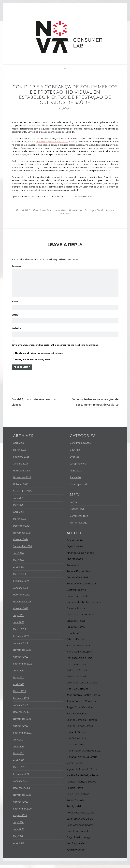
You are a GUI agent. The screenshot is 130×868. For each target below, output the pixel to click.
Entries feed (77, 512)
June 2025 (19, 501)
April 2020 (19, 846)
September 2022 (22, 667)
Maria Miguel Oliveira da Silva (50, 210)
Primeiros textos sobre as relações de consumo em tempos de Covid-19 (93, 402)
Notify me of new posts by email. (33, 357)
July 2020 (18, 826)
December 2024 (22, 529)
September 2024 (22, 550)
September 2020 (22, 812)
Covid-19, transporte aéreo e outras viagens (33, 400)
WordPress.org (78, 526)
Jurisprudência (78, 467)
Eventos (75, 460)
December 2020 (22, 791)
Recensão (75, 481)
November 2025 (22, 481)
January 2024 (21, 591)
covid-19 (82, 210)
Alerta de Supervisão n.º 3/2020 (52, 142)
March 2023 (20, 633)
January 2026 (21, 467)
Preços (92, 210)
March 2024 (20, 577)
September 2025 (22, 494)
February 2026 (21, 460)
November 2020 (22, 798)
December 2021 (22, 715)
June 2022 (19, 674)
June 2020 (19, 833)
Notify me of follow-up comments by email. (39, 350)
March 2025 (20, 522)
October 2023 (21, 612)
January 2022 (21, 708)
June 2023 (19, 626)
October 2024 (21, 543)
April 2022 (19, 688)
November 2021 (22, 722)
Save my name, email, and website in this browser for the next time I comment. (55, 342)
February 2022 (21, 701)
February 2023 (21, 639)
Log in (73, 505)
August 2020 (20, 819)
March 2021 (20, 770)
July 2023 (18, 619)
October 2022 (21, 660)
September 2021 (22, 736)
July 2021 (18, 743)
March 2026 (20, 453)
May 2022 (18, 681)
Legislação (65, 108)
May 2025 (18, 508)
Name (15, 297)
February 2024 (21, 584)
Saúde (101, 210)
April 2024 (19, 570)
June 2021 (19, 750)
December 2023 (22, 598)
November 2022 (22, 653)
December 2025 (22, 474)
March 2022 (20, 694)
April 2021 (19, 764)
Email (15, 311)
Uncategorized (78, 488)
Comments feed (79, 519)
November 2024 (22, 536)
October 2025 (21, 488)
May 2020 (18, 839)
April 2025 (19, 515)
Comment (18, 266)
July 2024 (18, 557)
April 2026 (19, 446)
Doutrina (75, 453)
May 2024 (18, 564)
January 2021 (21, 784)
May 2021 (18, 757)
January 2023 (21, 646)
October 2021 (21, 729)
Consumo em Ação (80, 446)
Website (16, 325)
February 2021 (21, 777)
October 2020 (21, 805)
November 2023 (22, 605)
